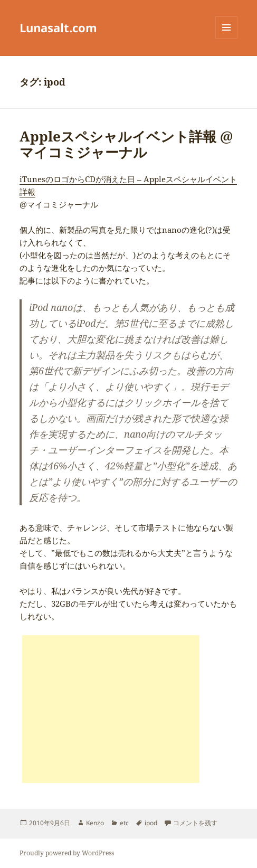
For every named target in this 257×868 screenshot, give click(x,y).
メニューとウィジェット (226, 38)
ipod (151, 823)
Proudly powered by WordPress (67, 853)
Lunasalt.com (58, 27)
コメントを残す (195, 823)
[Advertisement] (111, 709)
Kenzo (95, 823)
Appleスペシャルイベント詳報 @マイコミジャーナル (126, 144)
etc (124, 823)
